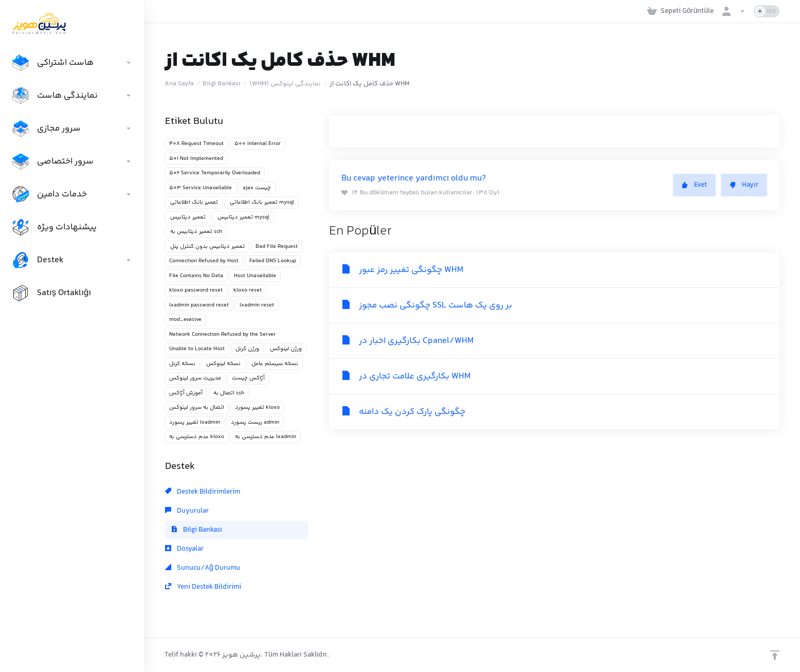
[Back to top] (775, 655)
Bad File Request (277, 247)
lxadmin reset (257, 305)
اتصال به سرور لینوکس (197, 407)
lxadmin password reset (199, 305)
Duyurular (187, 511)
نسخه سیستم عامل (275, 364)
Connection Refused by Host (204, 261)
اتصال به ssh (229, 393)
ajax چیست (257, 188)
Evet (694, 185)
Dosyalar (184, 549)
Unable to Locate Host (197, 349)
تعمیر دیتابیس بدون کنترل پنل (207, 247)
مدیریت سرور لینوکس (195, 378)
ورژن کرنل (247, 349)
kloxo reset (248, 290)
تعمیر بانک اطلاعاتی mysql (261, 202)
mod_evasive (185, 320)
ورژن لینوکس (286, 349)
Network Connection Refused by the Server (222, 334)
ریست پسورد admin (255, 422)
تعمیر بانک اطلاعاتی (194, 202)
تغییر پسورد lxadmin (195, 422)
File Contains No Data (196, 276)
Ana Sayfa (179, 84)
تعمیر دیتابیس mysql (243, 217)
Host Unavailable (255, 276)
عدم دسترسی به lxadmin (266, 437)
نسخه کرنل (182, 364)
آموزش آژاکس (186, 393)
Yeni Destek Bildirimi (203, 587)
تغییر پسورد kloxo (257, 407)
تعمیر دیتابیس (187, 217)
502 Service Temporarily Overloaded (215, 173)
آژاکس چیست (248, 378)
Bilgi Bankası (222, 84)
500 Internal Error (258, 144)
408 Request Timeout (196, 144)
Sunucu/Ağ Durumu (203, 568)
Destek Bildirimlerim (203, 492)
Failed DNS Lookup (273, 261)
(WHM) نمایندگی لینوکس (285, 84)
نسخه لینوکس (223, 364)
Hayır (744, 185)
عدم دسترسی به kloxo (197, 437)
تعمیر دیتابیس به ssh (196, 232)
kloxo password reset (196, 290)
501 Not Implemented (196, 159)
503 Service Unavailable (201, 188)
